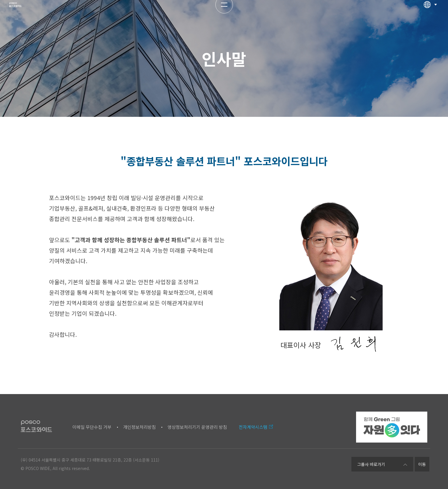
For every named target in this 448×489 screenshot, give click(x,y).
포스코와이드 (31, 16)
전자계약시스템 (253, 427)
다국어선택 (430, 16)
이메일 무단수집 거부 (92, 427)
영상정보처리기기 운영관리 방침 (197, 427)
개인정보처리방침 (140, 427)
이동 (422, 464)
